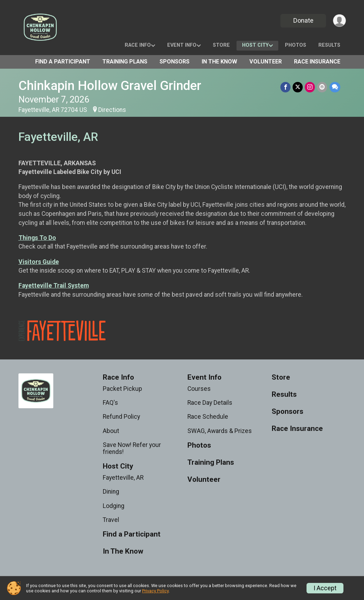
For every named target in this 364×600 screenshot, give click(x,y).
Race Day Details (210, 403)
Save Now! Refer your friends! (132, 448)
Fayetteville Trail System (54, 286)
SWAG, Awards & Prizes (220, 431)
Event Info (182, 45)
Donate (303, 20)
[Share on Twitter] (298, 87)
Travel (111, 520)
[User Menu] (339, 21)
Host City (255, 45)
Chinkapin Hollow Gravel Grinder (110, 86)
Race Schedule (208, 417)
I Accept (325, 588)
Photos (296, 45)
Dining (111, 492)
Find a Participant (63, 62)
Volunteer (266, 62)
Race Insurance (317, 62)
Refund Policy (121, 417)
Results (329, 45)
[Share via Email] (322, 87)
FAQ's (110, 403)
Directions (112, 110)
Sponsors (175, 62)
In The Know (219, 62)
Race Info (138, 45)
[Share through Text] (335, 87)
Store (221, 45)
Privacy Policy (155, 591)
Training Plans (125, 62)
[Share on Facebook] (286, 87)
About (111, 431)
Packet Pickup (122, 389)
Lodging (114, 506)
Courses (199, 389)
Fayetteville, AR (123, 478)
